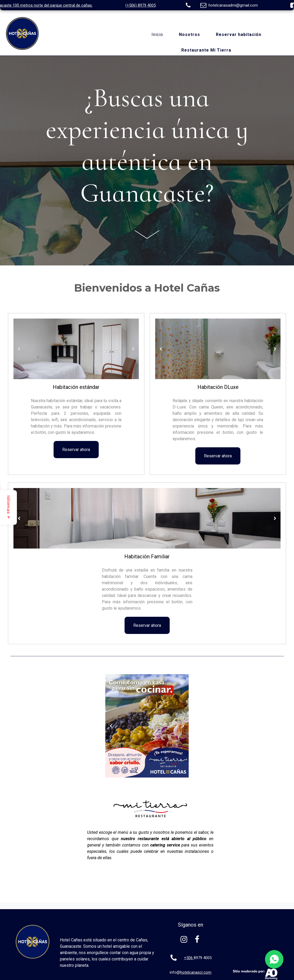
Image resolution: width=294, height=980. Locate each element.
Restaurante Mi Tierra (206, 50)
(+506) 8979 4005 (141, 5)
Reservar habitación (239, 34)
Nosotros (189, 34)
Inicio (157, 34)
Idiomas (9, 507)
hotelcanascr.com (196, 972)
